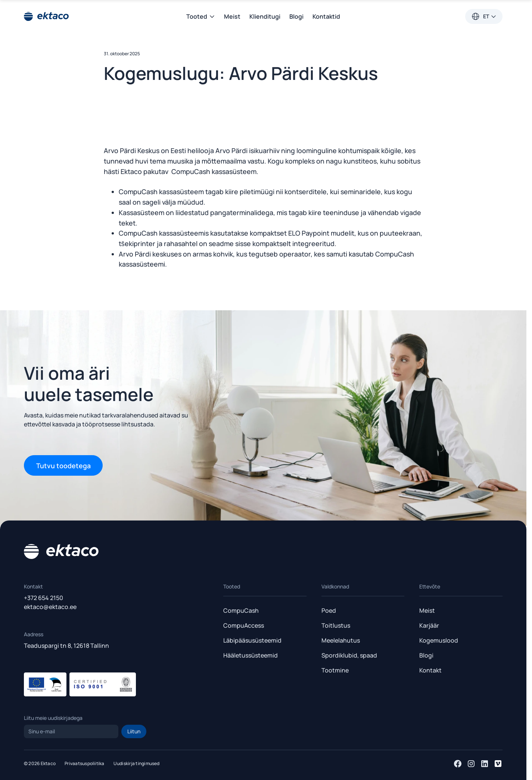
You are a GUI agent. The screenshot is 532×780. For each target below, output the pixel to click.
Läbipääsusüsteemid (252, 640)
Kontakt (430, 670)
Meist (232, 16)
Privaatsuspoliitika (85, 763)
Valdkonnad (335, 586)
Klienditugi (265, 16)
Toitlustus (336, 625)
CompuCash (241, 610)
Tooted (201, 16)
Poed (329, 610)
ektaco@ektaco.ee (50, 607)
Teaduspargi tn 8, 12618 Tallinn (66, 646)
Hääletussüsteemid (251, 655)
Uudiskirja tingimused (137, 763)
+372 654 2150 (43, 598)
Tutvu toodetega (63, 466)
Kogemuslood (439, 640)
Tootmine (335, 670)
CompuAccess (244, 625)
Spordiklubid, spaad (349, 655)
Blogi (296, 16)
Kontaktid (326, 16)
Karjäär (429, 625)
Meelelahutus (341, 640)
